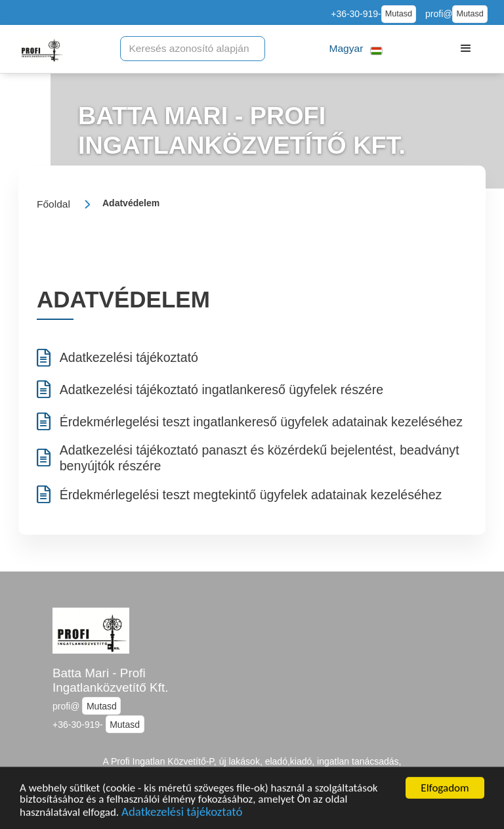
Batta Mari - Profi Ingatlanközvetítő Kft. (110, 681)
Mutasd (399, 14)
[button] (356, 49)
